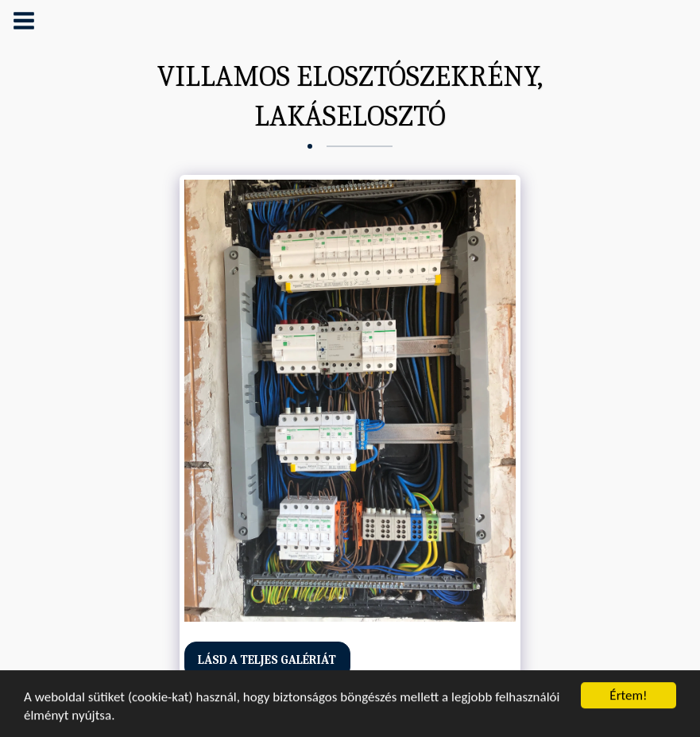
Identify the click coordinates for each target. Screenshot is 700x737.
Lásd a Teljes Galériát (267, 660)
